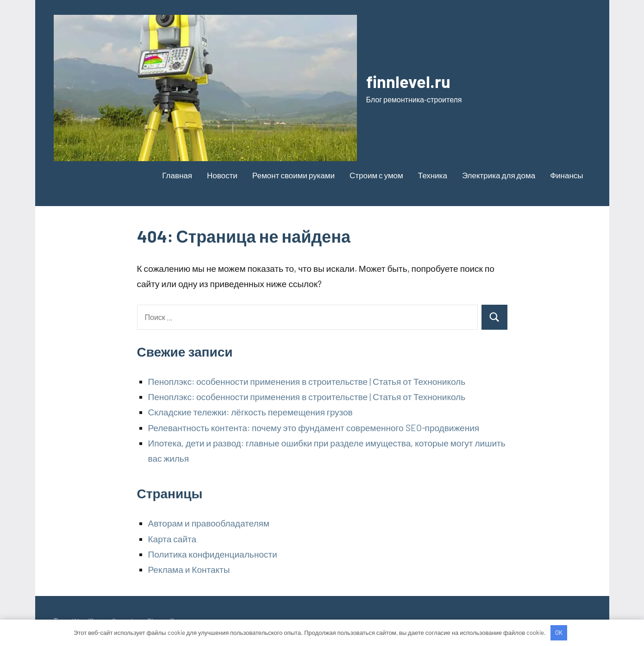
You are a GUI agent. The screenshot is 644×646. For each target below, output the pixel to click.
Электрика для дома (499, 175)
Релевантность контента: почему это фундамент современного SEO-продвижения (314, 428)
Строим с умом (376, 175)
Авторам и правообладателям (209, 523)
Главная (177, 175)
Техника (433, 175)
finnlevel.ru (408, 81)
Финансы (566, 175)
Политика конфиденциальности (213, 554)
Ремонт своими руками (294, 175)
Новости (222, 175)
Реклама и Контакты (189, 569)
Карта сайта (172, 539)
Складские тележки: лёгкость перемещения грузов (250, 412)
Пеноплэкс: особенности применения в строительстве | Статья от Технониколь (307, 381)
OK (559, 633)
